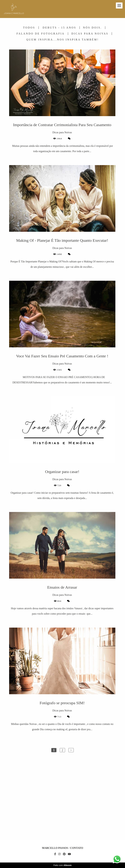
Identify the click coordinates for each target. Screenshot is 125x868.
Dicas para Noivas (90, 34)
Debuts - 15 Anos (59, 28)
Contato (77, 848)
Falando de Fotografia (41, 34)
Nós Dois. (92, 28)
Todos (29, 28)
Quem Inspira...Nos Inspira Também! (62, 40)
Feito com (62, 865)
